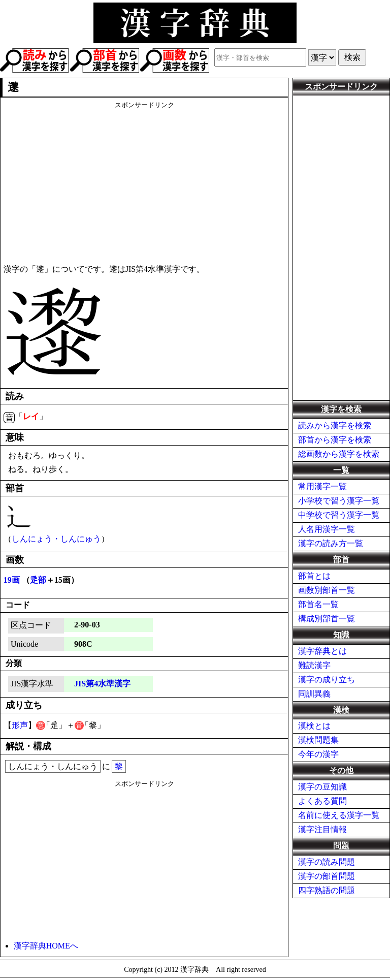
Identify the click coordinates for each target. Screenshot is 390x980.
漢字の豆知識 (322, 787)
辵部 (38, 580)
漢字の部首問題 (327, 876)
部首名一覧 (318, 604)
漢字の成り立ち (327, 679)
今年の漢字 (318, 754)
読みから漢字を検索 (335, 425)
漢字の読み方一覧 (331, 543)
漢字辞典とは (322, 651)
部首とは (314, 576)
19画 (12, 580)
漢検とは (314, 726)
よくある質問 (322, 801)
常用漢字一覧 (322, 486)
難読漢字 (314, 665)
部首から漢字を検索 (335, 440)
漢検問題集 (318, 740)
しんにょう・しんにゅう (56, 539)
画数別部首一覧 (327, 590)
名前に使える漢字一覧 (339, 815)
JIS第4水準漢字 (102, 684)
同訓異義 (314, 694)
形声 (20, 725)
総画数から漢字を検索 (339, 454)
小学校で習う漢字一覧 (339, 501)
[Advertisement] (144, 181)
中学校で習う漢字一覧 (339, 515)
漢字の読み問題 (327, 862)
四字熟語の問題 (327, 890)
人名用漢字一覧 (327, 529)
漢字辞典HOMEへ (46, 946)
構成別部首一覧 (327, 619)
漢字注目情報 (322, 829)
